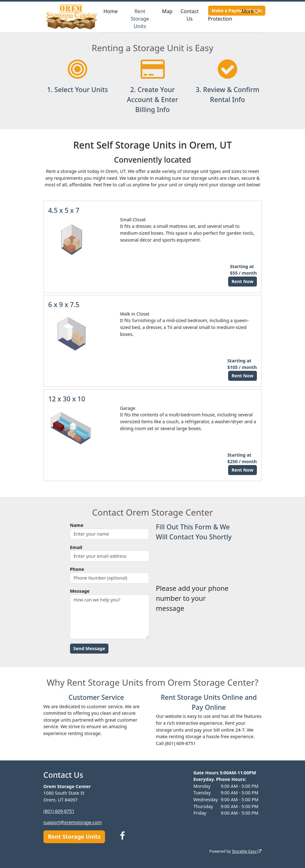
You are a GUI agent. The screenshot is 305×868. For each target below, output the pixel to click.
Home (111, 11)
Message (80, 591)
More (248, 11)
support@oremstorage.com (73, 822)
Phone (77, 569)
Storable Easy (247, 851)
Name (77, 525)
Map (167, 11)
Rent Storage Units (140, 19)
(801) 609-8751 (59, 811)
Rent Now (242, 281)
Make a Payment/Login (237, 10)
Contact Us (190, 15)
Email (76, 547)
